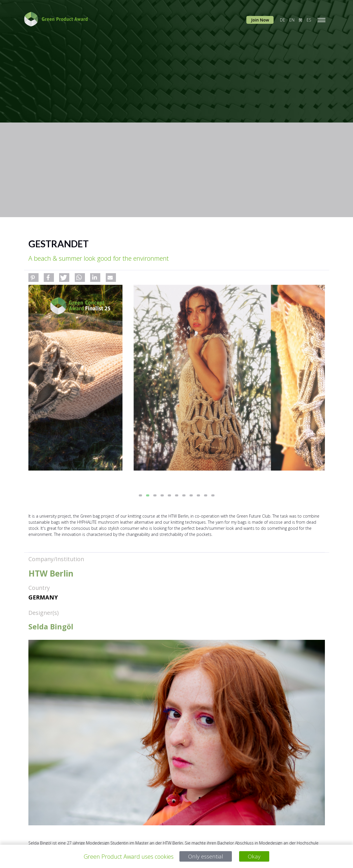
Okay (255, 857)
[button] (33, 278)
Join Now (260, 20)
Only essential (206, 857)
